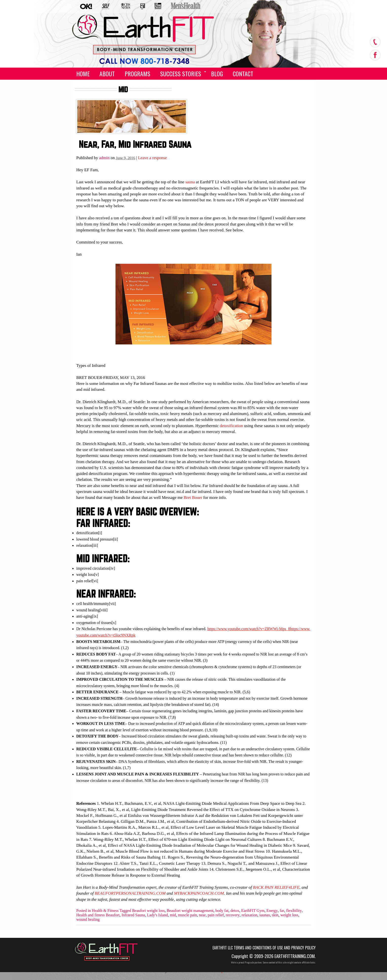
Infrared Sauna (133, 915)
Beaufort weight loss (148, 911)
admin (105, 158)
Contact (243, 74)
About (107, 74)
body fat (222, 911)
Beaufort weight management (190, 911)
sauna (190, 182)
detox (235, 911)
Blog (217, 74)
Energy (272, 911)
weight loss (289, 915)
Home (83, 74)
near (202, 915)
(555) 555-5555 (140, 57)
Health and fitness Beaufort (98, 915)
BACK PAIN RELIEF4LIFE (276, 887)
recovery (233, 915)
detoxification (231, 426)
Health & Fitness (105, 911)
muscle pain (187, 915)
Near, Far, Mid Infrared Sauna (135, 144)
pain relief (216, 915)
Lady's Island (157, 915)
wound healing (88, 920)
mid (173, 915)
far (282, 911)
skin (275, 915)
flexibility (294, 911)
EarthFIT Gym (253, 911)
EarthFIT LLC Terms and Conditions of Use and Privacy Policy (264, 948)
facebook (375, 54)
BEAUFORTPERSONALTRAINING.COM (130, 893)
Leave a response (152, 158)
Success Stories (181, 74)
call (375, 42)
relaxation (250, 915)
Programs (137, 74)
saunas (265, 915)
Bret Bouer (193, 498)
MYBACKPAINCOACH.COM (199, 893)
